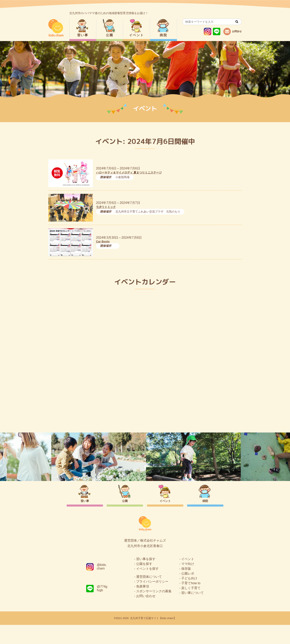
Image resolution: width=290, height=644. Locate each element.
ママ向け (188, 583)
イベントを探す (147, 588)
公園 (110, 35)
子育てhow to (191, 602)
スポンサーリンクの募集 (154, 610)
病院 (163, 35)
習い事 (83, 35)
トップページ (145, 414)
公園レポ (188, 593)
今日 (235, 309)
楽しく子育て (191, 607)
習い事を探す (146, 578)
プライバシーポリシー (152, 601)
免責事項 (143, 605)
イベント (137, 35)
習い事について (193, 612)
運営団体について (149, 596)
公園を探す (144, 583)
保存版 (186, 588)
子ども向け (189, 597)
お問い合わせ (146, 615)
